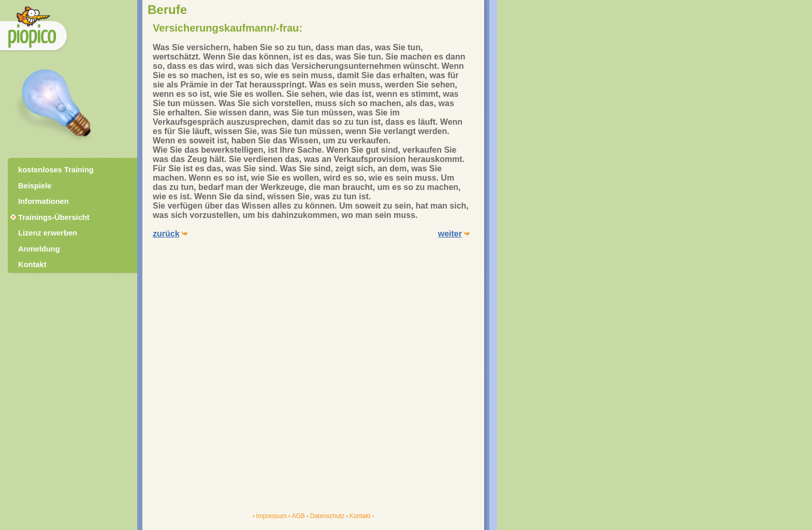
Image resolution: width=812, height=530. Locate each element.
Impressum (271, 516)
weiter (450, 234)
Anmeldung (39, 249)
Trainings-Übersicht (49, 217)
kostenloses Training (56, 170)
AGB (298, 516)
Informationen (44, 201)
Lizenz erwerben (48, 233)
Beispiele (35, 186)
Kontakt (360, 516)
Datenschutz (327, 516)
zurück (166, 234)
